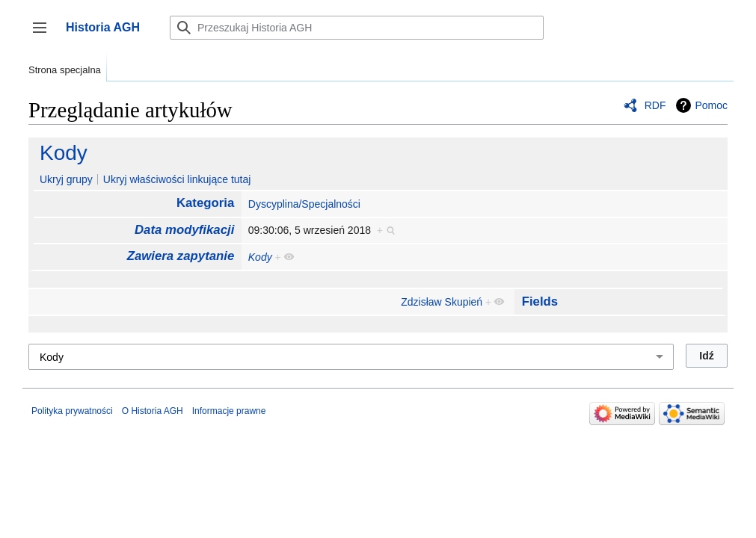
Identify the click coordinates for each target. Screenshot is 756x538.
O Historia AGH (153, 411)
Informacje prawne (229, 411)
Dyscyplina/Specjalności (304, 204)
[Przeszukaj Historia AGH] (357, 28)
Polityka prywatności (72, 411)
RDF (655, 105)
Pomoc (711, 105)
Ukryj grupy (66, 179)
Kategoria (205, 203)
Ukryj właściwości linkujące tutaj (177, 179)
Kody (64, 153)
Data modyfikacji (184, 230)
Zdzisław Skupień (442, 302)
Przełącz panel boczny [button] (44, 35)
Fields (540, 302)
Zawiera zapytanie (181, 256)
